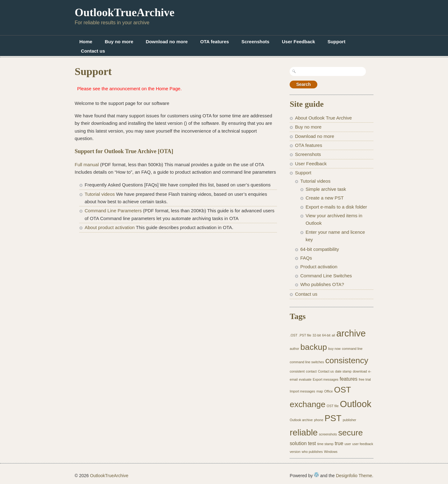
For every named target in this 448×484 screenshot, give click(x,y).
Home (86, 42)
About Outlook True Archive (323, 118)
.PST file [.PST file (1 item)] (305, 335)
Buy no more (119, 42)
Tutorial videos (100, 194)
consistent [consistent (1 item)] (297, 371)
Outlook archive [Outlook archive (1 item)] (301, 420)
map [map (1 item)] (320, 391)
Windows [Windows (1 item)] (331, 452)
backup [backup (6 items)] (314, 347)
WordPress (316, 475)
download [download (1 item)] (360, 371)
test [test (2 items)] (312, 443)
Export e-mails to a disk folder (336, 207)
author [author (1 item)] (294, 349)
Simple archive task (326, 189)
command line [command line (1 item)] (352, 349)
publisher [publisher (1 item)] (350, 420)
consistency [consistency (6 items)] (347, 360)
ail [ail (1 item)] (333, 335)
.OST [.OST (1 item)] (294, 335)
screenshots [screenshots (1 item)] (328, 434)
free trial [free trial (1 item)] (365, 379)
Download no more (167, 42)
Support (337, 42)
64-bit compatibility (320, 249)
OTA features (215, 42)
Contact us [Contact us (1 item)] (326, 371)
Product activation (319, 267)
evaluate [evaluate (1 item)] (305, 379)
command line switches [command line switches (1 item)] (307, 362)
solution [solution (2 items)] (298, 443)
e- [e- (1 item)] (370, 371)
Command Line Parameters (113, 211)
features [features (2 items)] (349, 379)
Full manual (87, 164)
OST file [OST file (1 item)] (333, 406)
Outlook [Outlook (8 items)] (356, 404)
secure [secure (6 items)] (350, 433)
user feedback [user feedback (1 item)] (363, 444)
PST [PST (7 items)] (333, 418)
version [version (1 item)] (295, 452)
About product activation (110, 227)
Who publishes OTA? (322, 284)
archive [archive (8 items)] (351, 333)
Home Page (168, 89)
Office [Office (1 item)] (329, 391)
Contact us (93, 51)
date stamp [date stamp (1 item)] (343, 371)
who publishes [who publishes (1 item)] (312, 452)
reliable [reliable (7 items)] (304, 432)
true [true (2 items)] (339, 443)
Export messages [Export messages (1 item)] (325, 379)
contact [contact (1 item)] (311, 371)
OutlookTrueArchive (125, 12)
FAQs (306, 258)
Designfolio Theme (354, 476)
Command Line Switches (326, 276)
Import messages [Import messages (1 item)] (302, 391)
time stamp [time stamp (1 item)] (325, 444)
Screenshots (255, 42)
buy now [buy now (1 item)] (334, 349)
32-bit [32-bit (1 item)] (317, 335)
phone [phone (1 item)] (319, 420)
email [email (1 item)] (294, 379)
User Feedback (299, 42)
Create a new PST (325, 198)
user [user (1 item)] (348, 444)
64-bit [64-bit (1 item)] (326, 335)
